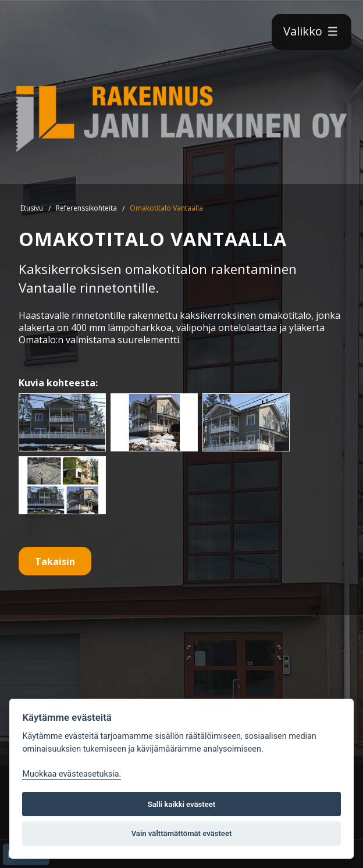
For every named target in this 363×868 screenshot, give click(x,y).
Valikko (312, 31)
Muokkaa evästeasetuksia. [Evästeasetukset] (72, 774)
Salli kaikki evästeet (182, 804)
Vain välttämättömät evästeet (182, 833)
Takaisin (55, 561)
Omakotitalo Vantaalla (166, 208)
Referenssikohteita (86, 208)
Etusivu (32, 208)
